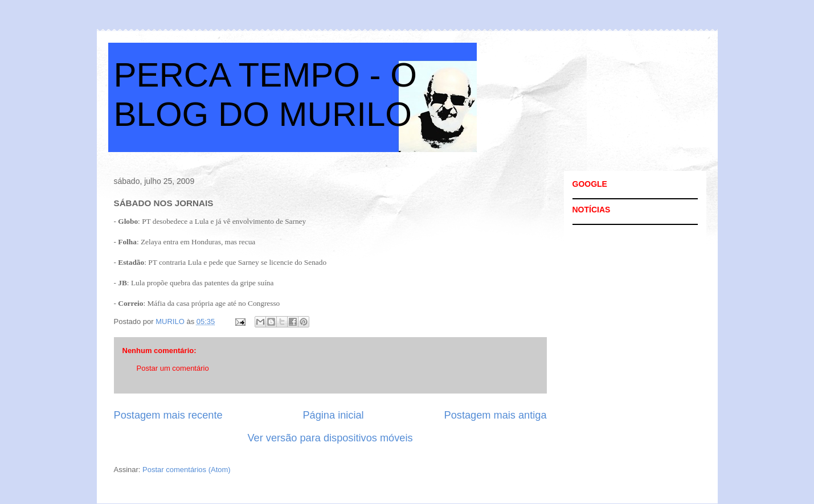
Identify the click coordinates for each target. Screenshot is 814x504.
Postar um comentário (173, 368)
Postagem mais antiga (496, 415)
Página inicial (333, 415)
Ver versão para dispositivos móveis (330, 438)
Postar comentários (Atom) (187, 470)
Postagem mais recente (168, 415)
